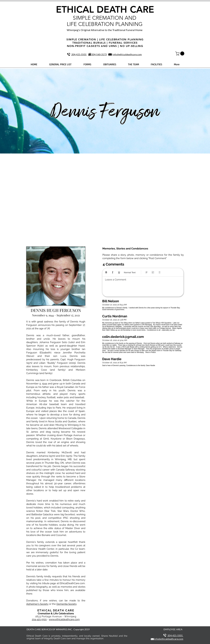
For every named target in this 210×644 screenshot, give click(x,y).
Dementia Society (66, 604)
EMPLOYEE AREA (173, 629)
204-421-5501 (39, 619)
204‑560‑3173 (99, 54)
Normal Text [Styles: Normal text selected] (130, 272)
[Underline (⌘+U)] (119, 272)
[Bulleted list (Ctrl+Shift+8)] (159, 272)
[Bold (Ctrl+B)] (106, 272)
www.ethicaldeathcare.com (64, 619)
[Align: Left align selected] (147, 272)
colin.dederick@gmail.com (123, 337)
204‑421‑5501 (79, 54)
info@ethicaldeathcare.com (127, 54)
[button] (180, 53)
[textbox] (143, 286)
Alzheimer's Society (37, 604)
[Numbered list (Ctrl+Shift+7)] (153, 272)
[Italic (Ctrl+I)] (113, 272)
